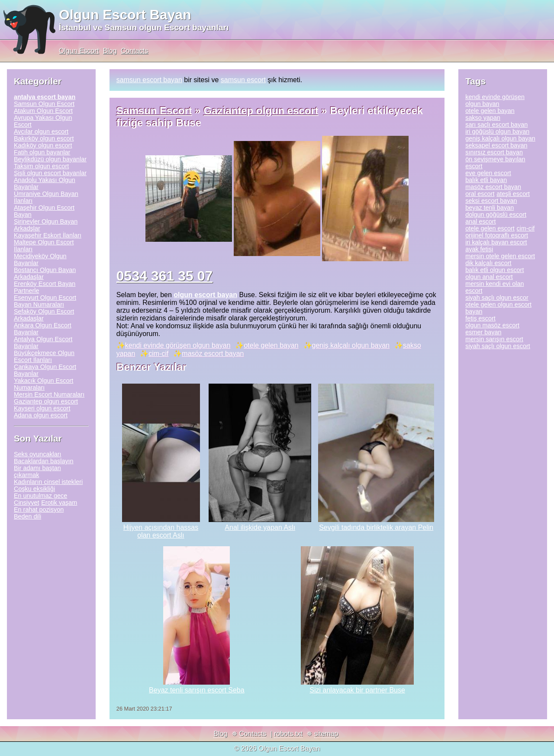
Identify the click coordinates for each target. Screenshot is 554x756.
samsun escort (243, 80)
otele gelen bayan (271, 345)
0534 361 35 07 (164, 276)
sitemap (326, 734)
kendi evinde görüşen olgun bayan (178, 345)
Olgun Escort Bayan (125, 15)
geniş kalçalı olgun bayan (351, 345)
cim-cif (158, 354)
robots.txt (288, 734)
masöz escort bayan (213, 354)
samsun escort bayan (149, 80)
